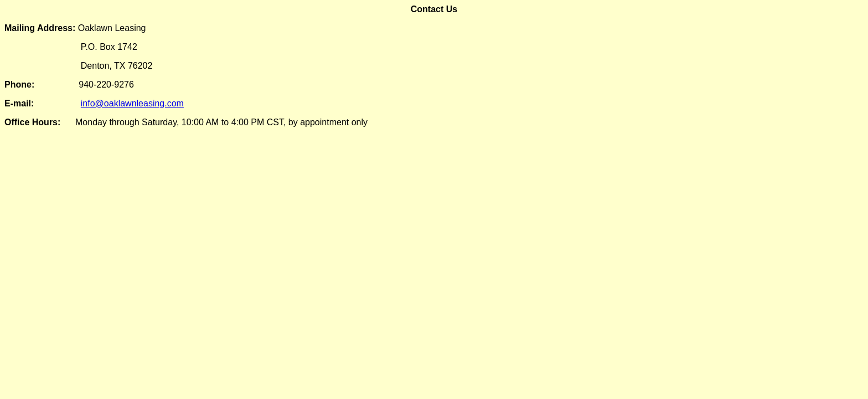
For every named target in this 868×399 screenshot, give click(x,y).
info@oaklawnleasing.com (132, 103)
